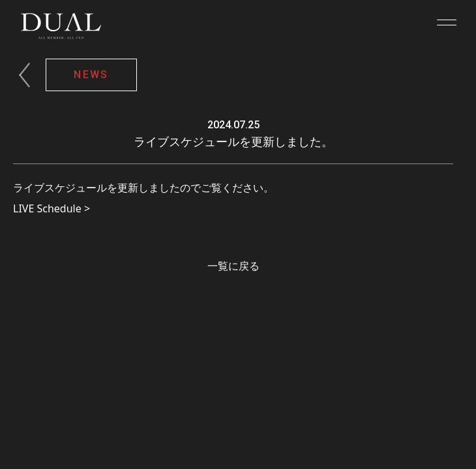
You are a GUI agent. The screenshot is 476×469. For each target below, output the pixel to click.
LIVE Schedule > (52, 208)
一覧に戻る (233, 266)
